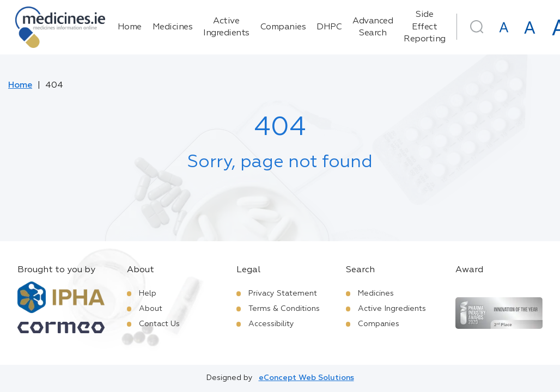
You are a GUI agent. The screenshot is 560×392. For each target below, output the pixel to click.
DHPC (329, 27)
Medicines (173, 27)
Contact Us (159, 324)
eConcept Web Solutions (306, 378)
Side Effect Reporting (425, 27)
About (151, 309)
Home (130, 27)
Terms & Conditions (284, 309)
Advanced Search (373, 27)
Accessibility (271, 324)
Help (148, 293)
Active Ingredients (226, 27)
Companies (283, 27)
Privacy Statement (283, 293)
